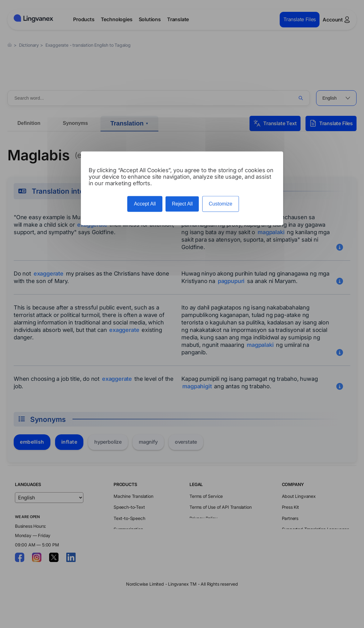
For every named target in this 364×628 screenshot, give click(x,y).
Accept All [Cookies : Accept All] (145, 204)
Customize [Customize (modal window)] (221, 204)
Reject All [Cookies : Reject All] (182, 204)
